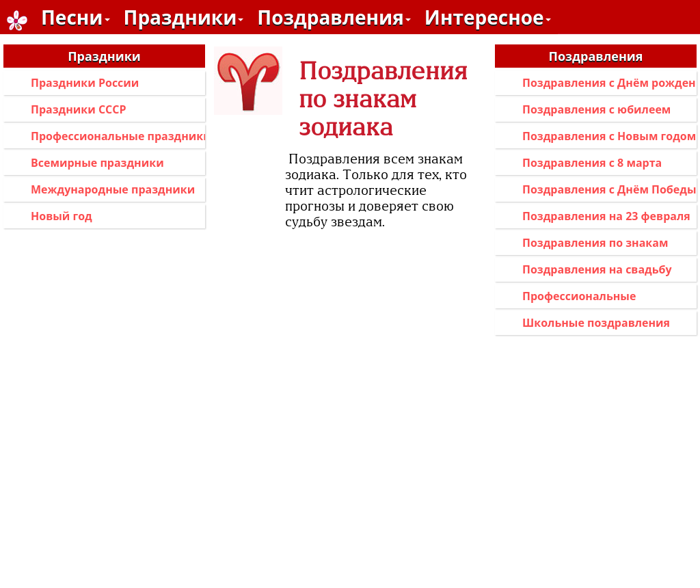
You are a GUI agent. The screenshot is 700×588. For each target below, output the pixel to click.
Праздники (184, 17)
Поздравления (334, 17)
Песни (76, 17)
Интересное (488, 17)
